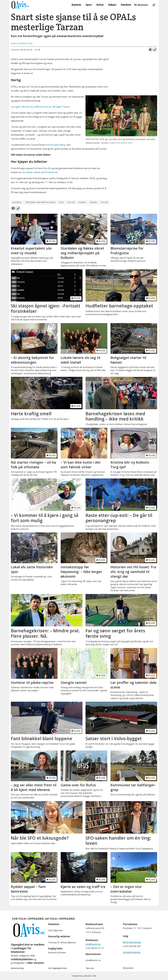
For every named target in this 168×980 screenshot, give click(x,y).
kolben (82, 202)
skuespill (17, 202)
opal (62, 202)
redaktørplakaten (22, 959)
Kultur (100, 5)
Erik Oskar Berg (57, 145)
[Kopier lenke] (155, 50)
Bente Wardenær (132, 942)
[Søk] (154, 5)
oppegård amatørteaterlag (40, 202)
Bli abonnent (141, 5)
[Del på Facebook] (150, 50)
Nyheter (76, 5)
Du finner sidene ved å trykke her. (41, 172)
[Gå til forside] (20, 5)
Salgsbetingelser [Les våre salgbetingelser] (132, 952)
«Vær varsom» (35, 963)
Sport (89, 5)
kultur (71, 202)
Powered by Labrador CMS (84, 976)
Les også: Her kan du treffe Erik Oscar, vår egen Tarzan (40, 107)
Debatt (112, 5)
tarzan (93, 202)
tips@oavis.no (93, 944)
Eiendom (126, 5)
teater (104, 202)
